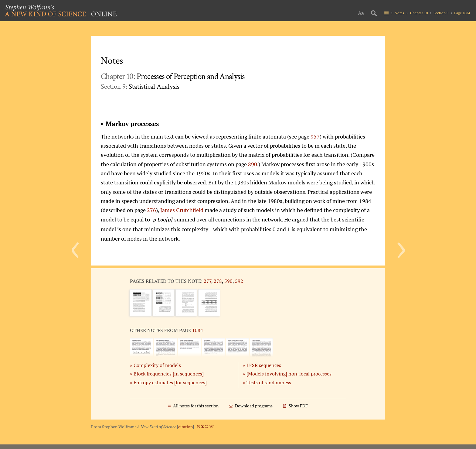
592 (239, 281)
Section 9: (140, 87)
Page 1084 (462, 13)
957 (315, 136)
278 (218, 281)
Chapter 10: (173, 77)
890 (253, 164)
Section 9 (441, 13)
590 (228, 281)
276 (151, 210)
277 (207, 281)
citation (185, 427)
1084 (198, 330)
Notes (399, 13)
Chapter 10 (419, 13)
